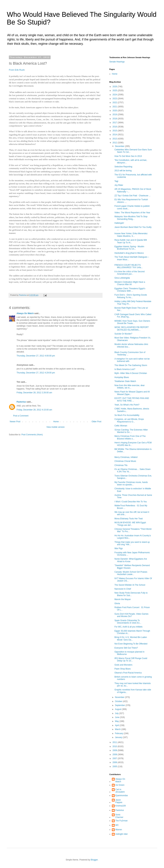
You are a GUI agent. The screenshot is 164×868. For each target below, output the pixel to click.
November (120, 697)
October (119, 701)
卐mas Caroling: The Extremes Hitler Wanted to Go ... (131, 431)
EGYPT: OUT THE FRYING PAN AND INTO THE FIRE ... (132, 399)
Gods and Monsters (123, 665)
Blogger (94, 860)
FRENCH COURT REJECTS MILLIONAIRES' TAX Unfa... (129, 266)
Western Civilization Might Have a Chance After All (130, 283)
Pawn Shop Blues (123, 669)
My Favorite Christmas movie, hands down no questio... (131, 483)
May (117, 721)
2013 (115, 139)
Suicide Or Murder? (123, 334)
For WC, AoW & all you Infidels (128, 627)
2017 (115, 123)
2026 (115, 87)
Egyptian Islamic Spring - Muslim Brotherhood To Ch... (129, 248)
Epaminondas (122, 795)
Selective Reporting (123, 167)
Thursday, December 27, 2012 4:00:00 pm (36, 356)
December (120, 146)
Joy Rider (119, 185)
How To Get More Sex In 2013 (128, 156)
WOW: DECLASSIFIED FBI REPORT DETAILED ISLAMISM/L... (132, 328)
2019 (115, 115)
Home (56, 422)
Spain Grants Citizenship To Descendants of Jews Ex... (128, 622)
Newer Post (15, 422)
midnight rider (122, 834)
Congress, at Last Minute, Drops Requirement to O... (129, 420)
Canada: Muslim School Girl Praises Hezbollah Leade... (131, 573)
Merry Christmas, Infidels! (126, 457)
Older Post (96, 422)
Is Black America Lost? (125, 369)
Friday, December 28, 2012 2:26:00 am (34, 393)
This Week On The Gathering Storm (131, 365)
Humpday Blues (122, 377)
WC (117, 825)
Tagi (116, 181)
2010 (115, 746)
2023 (115, 99)
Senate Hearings (117, 62)
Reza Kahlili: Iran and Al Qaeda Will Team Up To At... (131, 241)
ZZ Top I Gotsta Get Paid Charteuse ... (132, 196)
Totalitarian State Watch (125, 381)
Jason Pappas (119, 801)
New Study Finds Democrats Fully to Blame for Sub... (131, 594)
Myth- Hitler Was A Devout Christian (131, 373)
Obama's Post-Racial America (128, 673)
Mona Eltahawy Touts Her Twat (129, 519)
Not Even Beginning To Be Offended (131, 644)
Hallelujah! (119, 223)
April (117, 725)
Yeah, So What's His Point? (127, 405)
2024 (115, 95)
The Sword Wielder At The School (130, 585)
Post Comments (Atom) (32, 435)
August (118, 709)
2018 (115, 119)
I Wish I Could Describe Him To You (131, 502)
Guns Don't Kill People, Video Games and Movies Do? (131, 615)
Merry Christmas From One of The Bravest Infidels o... (130, 437)
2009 (115, 750)
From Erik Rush (17, 70)
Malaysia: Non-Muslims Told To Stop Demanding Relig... (131, 218)
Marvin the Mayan (123, 599)
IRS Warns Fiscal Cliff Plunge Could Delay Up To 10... (131, 660)
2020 (115, 111)
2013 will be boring (123, 171)
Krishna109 (121, 806)
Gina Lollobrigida (122, 278)
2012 (115, 143)
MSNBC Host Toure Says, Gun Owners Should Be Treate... (132, 322)
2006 (115, 762)
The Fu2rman (121, 821)
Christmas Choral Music (125, 461)
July (117, 713)
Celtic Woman (121, 426)
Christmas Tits (121, 465)
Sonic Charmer (119, 816)
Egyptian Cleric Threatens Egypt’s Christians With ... (130, 290)
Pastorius (21, 402)
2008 (115, 755)
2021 (115, 107)
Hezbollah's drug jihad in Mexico (129, 253)
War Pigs (119, 548)
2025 (115, 91)
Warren (119, 830)
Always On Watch (25, 313)
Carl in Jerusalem (120, 791)
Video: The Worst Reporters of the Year (132, 213)
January (119, 737)
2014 (115, 135)
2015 (115, 131)
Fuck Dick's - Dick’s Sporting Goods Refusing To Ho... (131, 296)
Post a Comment (21, 416)
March (118, 729)
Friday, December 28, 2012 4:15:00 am (34, 410)
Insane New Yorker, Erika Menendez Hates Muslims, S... (131, 235)
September (120, 705)
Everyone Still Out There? (126, 648)
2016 (115, 127)
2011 (115, 742)
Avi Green (120, 785)
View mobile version (56, 427)
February (119, 733)
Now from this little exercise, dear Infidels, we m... (130, 387)
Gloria (117, 603)
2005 (115, 767)
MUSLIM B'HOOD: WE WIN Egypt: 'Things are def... (130, 524)
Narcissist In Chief (123, 589)
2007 (115, 758)
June (117, 717)
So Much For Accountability (127, 415)
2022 (115, 103)
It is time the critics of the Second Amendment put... (129, 273)
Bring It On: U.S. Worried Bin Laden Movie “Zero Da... (131, 638)
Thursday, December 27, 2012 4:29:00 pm (36, 373)
